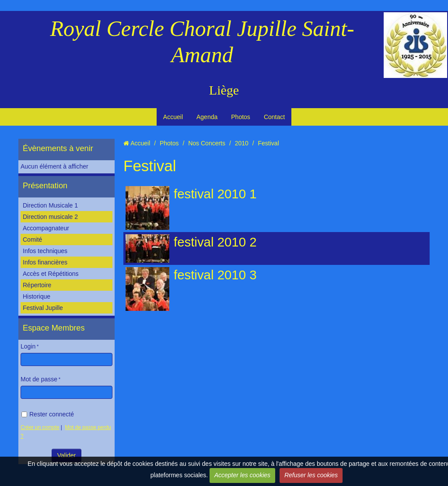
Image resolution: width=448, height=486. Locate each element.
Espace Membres (54, 328)
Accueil (173, 117)
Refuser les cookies (311, 475)
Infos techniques (45, 251)
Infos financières (45, 262)
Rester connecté (48, 414)
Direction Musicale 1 (50, 205)
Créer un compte (40, 427)
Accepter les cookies (242, 475)
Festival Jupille (43, 308)
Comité (32, 239)
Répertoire (37, 285)
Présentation (45, 186)
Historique (37, 296)
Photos (241, 117)
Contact (274, 117)
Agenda (207, 117)
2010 (242, 143)
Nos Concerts (207, 143)
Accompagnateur (46, 228)
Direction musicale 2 (50, 217)
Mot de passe (39, 379)
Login (28, 346)
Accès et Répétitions (51, 274)
